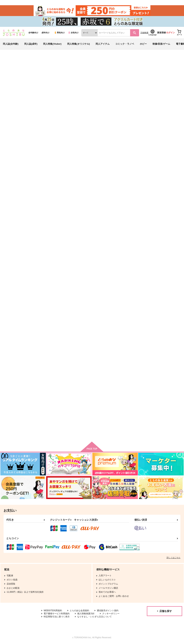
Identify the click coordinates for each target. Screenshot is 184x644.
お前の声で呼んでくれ (118, 136)
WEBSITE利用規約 (53, 611)
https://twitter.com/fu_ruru (78, 100)
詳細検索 (144, 33)
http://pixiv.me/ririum (75, 95)
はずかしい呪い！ (51, 316)
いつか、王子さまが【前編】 (128, 316)
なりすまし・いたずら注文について (95, 617)
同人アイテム (103, 44)
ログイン (171, 33)
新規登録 (162, 33)
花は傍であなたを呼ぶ (89, 401)
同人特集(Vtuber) (52, 44)
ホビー (143, 44)
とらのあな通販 (9, 60)
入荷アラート (128, 129)
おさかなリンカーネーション (151, 136)
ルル (26, 136)
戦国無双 (25, 140)
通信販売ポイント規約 (108, 611)
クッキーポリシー (111, 614)
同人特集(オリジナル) (79, 44)
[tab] (75, 173)
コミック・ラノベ (125, 44)
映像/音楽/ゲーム (161, 44)
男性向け (59, 33)
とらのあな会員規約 (79, 611)
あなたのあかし (50, 401)
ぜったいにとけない (123, 232)
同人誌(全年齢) (11, 44)
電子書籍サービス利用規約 (57, 614)
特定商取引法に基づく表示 (57, 617)
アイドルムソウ (121, 401)
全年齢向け (33, 33)
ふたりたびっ (155, 316)
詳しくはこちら (173, 558)
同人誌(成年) (31, 44)
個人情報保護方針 (86, 614)
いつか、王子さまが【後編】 (92, 316)
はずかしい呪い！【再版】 (162, 232)
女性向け (73, 33)
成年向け (45, 33)
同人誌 (24, 60)
